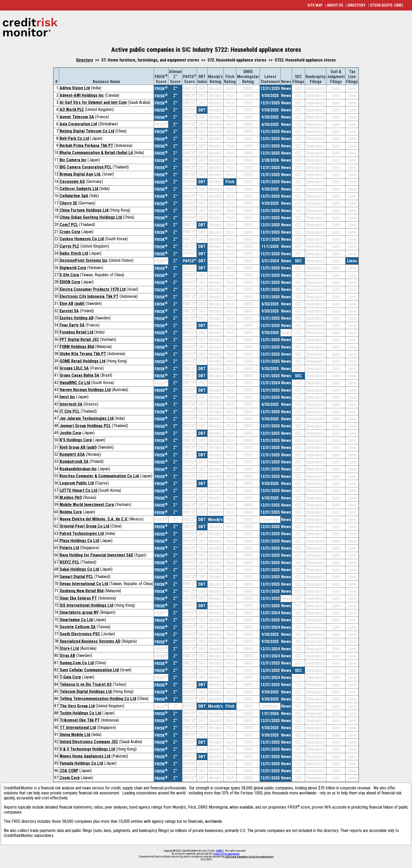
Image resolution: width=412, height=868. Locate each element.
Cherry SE (68, 203)
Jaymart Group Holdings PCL (85, 426)
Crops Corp (70, 232)
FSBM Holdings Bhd (77, 347)
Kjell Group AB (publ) (78, 447)
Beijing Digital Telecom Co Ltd (87, 131)
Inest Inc (67, 397)
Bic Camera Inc (73, 160)
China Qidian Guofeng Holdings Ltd (91, 217)
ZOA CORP (69, 771)
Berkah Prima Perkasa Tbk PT (86, 145)
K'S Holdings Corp (76, 440)
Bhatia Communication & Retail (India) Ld (96, 153)
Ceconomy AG (72, 182)
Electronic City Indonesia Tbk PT (89, 296)
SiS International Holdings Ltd (86, 605)
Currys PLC (69, 246)
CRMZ (219, 851)
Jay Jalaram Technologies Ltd (87, 418)
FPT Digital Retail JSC (79, 339)
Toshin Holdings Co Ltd (80, 713)
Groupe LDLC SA (74, 368)
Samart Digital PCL (76, 577)
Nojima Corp (71, 512)
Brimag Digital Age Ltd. (80, 174)
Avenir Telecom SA (77, 117)
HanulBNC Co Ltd (75, 383)
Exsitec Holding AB (77, 318)
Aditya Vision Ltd (75, 88)
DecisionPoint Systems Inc (84, 260)
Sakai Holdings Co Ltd (79, 569)
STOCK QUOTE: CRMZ (387, 5)
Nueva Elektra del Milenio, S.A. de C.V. (94, 519)
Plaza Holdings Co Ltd (79, 541)
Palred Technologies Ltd (82, 533)
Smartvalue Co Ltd (76, 620)
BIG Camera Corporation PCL (86, 167)
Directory (85, 60)
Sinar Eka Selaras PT (78, 598)
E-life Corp (69, 275)
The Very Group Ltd (77, 706)
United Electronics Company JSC (89, 742)
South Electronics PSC (80, 634)
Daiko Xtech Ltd (74, 253)
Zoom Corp (70, 778)
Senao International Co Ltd (84, 584)
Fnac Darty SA (72, 325)
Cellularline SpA (74, 196)
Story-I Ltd (69, 648)
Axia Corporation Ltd (78, 124)
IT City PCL (70, 411)
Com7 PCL (69, 225)
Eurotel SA (69, 311)
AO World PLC (72, 109)
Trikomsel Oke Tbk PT (80, 720)
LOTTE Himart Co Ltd (78, 490)
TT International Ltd (78, 727)
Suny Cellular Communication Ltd (89, 670)
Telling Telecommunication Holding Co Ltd (98, 699)
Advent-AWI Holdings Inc (82, 95)
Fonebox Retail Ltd (76, 332)
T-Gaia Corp (70, 677)
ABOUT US (335, 5)
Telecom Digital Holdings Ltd (86, 691)
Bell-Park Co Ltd (74, 138)
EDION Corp (70, 282)
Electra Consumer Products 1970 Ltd (93, 289)
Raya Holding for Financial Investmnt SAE (96, 555)
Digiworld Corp (73, 268)
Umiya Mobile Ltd (75, 735)
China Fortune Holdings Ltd (84, 210)
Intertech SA (71, 404)
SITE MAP (315, 5)
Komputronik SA (74, 461)
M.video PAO (71, 497)
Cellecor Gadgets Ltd (79, 189)
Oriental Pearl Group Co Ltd (84, 526)
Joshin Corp (70, 433)
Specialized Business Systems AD (90, 641)
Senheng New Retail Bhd (82, 591)
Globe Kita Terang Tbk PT (83, 354)
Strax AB (67, 655)
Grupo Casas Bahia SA (79, 375)
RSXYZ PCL (69, 562)
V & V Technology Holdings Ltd (87, 749)
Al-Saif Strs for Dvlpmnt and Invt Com (93, 102)
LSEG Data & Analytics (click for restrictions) (249, 857)
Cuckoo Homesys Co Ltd (82, 239)
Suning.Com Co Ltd (77, 663)
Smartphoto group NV (79, 612)
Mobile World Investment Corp (87, 505)
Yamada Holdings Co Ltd (81, 763)
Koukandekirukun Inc (78, 469)
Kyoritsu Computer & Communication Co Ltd (99, 476)
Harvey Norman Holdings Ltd (85, 390)
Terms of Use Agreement (226, 854)
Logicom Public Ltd (77, 483)
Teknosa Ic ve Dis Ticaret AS (86, 684)
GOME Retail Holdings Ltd (83, 361)
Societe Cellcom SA (78, 627)
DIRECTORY (357, 5)
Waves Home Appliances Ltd (85, 756)
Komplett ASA (72, 454)
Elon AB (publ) (72, 303)
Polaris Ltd (69, 548)
